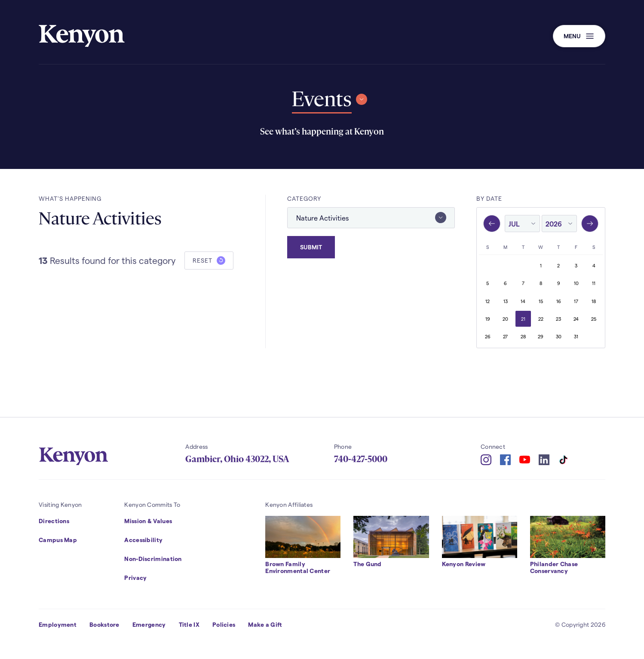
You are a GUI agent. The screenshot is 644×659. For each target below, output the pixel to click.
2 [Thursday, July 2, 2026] (558, 265)
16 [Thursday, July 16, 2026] (559, 301)
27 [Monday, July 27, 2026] (505, 336)
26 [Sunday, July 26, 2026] (488, 336)
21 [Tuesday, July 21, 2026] (523, 319)
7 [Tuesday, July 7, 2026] (523, 283)
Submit (311, 246)
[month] (522, 224)
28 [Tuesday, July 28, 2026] (523, 336)
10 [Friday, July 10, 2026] (576, 283)
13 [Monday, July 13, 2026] (506, 301)
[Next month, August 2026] (590, 224)
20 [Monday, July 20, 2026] (505, 319)
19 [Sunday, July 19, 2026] (488, 319)
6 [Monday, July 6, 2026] (505, 283)
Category (304, 198)
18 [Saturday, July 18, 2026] (594, 301)
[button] (579, 36)
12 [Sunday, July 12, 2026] (488, 301)
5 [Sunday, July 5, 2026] (488, 283)
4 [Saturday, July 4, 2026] (594, 265)
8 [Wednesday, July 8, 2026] (541, 283)
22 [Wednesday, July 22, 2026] (541, 319)
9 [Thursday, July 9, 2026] (559, 283)
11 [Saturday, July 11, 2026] (594, 283)
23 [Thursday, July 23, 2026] (558, 319)
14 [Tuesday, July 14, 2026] (523, 301)
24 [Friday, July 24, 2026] (576, 319)
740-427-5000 (361, 459)
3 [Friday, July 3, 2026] (576, 265)
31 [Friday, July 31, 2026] (576, 336)
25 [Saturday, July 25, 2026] (594, 319)
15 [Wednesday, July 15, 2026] (541, 301)
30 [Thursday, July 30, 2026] (559, 336)
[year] (559, 224)
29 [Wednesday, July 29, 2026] (541, 336)
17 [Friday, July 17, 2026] (576, 301)
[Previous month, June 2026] (492, 224)
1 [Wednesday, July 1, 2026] (541, 265)
